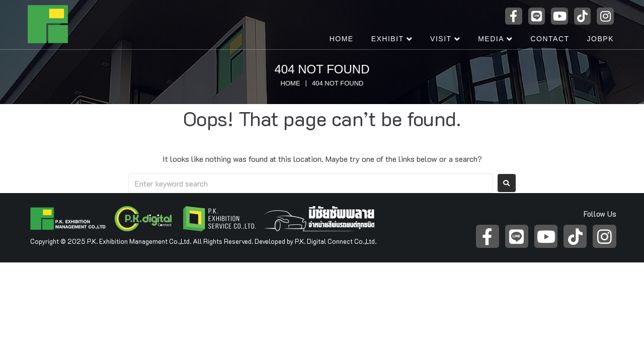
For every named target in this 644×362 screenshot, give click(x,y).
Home (291, 83)
